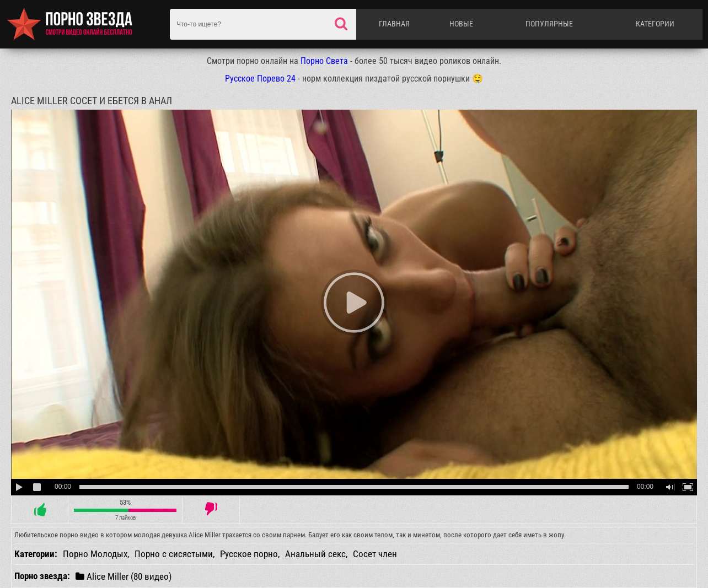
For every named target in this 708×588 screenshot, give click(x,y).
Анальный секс (315, 554)
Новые (461, 24)
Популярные (549, 24)
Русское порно (249, 554)
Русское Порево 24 (260, 79)
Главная (394, 24)
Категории (655, 24)
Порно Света (324, 61)
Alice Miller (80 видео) (124, 576)
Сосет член (375, 554)
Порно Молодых (95, 554)
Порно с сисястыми (174, 554)
